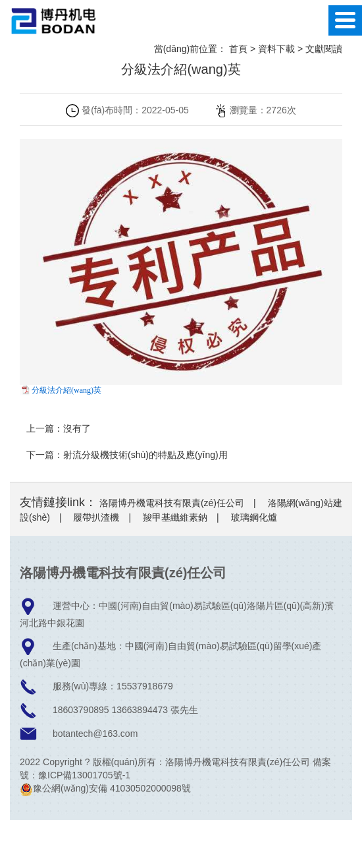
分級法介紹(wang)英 (66, 390)
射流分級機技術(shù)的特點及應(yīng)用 (145, 455)
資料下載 (276, 49)
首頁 (238, 49)
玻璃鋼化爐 (254, 517)
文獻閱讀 (324, 49)
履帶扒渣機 (96, 517)
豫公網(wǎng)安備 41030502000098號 (105, 788)
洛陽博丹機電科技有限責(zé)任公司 (172, 503)
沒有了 (77, 428)
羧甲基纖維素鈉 (175, 517)
